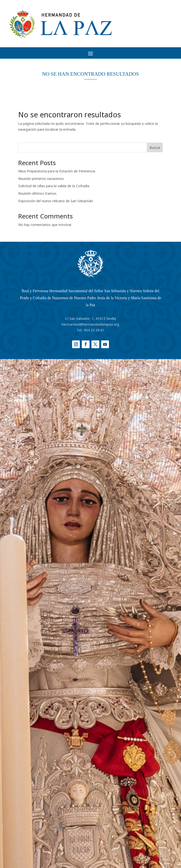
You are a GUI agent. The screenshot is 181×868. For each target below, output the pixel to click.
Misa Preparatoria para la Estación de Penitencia (57, 171)
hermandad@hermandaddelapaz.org (90, 324)
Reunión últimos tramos (37, 193)
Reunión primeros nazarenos (41, 179)
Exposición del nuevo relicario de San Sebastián (56, 201)
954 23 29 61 (94, 330)
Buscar (155, 148)
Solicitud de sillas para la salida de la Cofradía (54, 186)
